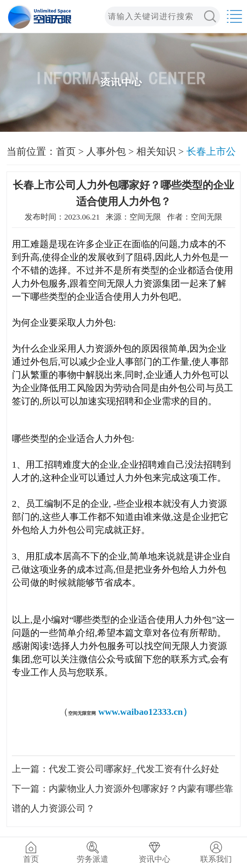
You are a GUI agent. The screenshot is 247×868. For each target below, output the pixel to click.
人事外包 (106, 151)
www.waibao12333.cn (140, 712)
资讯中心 (154, 859)
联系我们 (216, 859)
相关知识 (156, 151)
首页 (66, 151)
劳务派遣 (93, 859)
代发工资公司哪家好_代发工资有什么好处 (134, 769)
